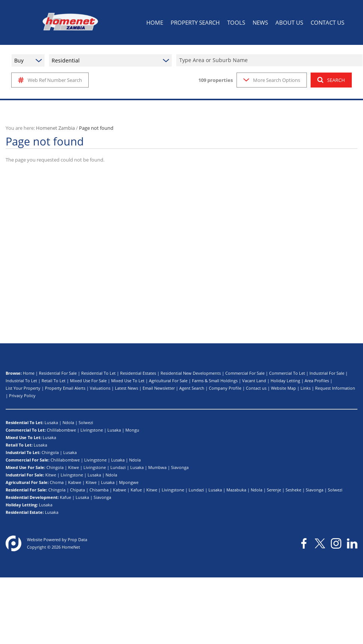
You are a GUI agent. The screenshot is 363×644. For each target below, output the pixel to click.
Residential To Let (98, 373)
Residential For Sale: (26, 490)
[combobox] (271, 60)
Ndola (68, 422)
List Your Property (23, 388)
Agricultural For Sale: (27, 482)
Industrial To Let (21, 381)
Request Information (335, 388)
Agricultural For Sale (168, 381)
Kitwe (74, 467)
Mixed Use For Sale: (25, 467)
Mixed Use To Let (128, 381)
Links (306, 388)
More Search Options (272, 80)
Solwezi (86, 422)
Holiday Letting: (22, 505)
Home (29, 373)
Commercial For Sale (245, 373)
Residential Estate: (25, 512)
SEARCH (331, 80)
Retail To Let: (19, 445)
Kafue (136, 490)
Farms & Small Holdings (215, 381)
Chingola (50, 452)
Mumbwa (157, 467)
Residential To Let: (25, 422)
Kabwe (75, 482)
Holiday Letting (285, 381)
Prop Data (77, 539)
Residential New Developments (191, 373)
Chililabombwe (61, 430)
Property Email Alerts (65, 388)
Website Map (283, 388)
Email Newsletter (159, 388)
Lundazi (118, 467)
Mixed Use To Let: (24, 437)
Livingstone (92, 430)
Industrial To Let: (23, 452)
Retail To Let (54, 381)
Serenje (274, 490)
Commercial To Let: (26, 430)
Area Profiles (317, 381)
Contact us (256, 388)
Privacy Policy (22, 395)
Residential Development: (32, 497)
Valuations (100, 388)
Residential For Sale (58, 373)
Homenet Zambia (55, 128)
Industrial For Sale (327, 373)
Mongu (132, 430)
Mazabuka (236, 490)
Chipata (77, 490)
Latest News (126, 388)
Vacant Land (254, 381)
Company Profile (225, 388)
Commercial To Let (287, 373)
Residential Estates (138, 373)
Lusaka (51, 422)
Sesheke (293, 490)
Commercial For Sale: (28, 460)
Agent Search (192, 388)
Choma (57, 482)
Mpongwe (129, 482)
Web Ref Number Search (50, 80)
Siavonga (180, 467)
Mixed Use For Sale (88, 381)
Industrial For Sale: (25, 475)
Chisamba (99, 490)
